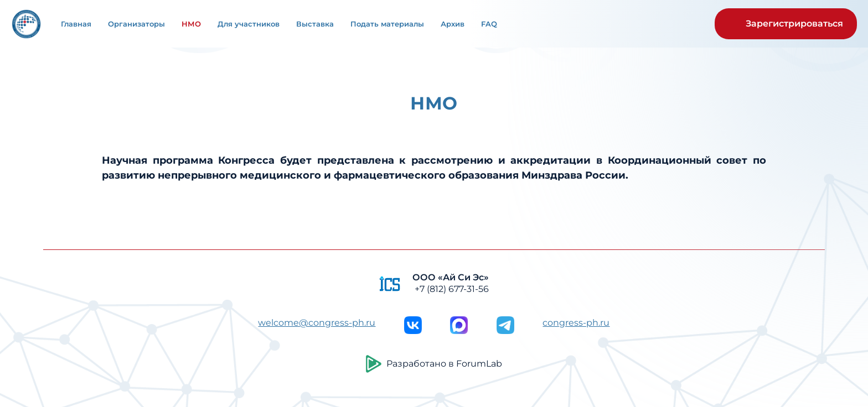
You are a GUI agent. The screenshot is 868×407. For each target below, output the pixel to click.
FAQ (489, 24)
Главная (76, 24)
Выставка (315, 24)
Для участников (249, 24)
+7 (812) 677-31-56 (452, 289)
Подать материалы (387, 24)
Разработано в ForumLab (434, 364)
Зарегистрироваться (794, 24)
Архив (453, 24)
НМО (191, 24)
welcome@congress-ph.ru (317, 323)
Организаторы (136, 24)
